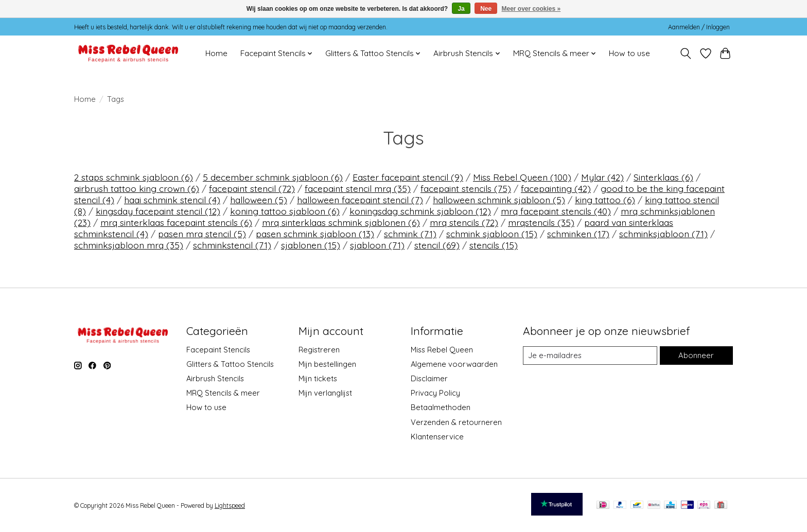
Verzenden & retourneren (456, 422)
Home (216, 53)
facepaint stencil (252, 188)
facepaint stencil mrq (358, 188)
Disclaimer (429, 378)
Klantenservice (437, 437)
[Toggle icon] (686, 54)
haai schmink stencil (172, 200)
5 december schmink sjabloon (273, 177)
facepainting (556, 188)
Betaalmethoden (441, 407)
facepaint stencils (466, 188)
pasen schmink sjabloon (315, 234)
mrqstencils (541, 222)
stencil (437, 245)
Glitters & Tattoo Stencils (230, 364)
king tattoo (605, 200)
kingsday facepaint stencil (158, 211)
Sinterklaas (663, 177)
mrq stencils (464, 222)
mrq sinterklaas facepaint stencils (176, 222)
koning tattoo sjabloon (285, 211)
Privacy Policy (435, 393)
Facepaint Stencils (218, 350)
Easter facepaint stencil (408, 177)
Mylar (602, 177)
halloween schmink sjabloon (499, 200)
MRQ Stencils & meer (223, 393)
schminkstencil (232, 245)
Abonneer (696, 355)
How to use (629, 53)
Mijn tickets (318, 378)
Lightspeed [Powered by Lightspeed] (230, 506)
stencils (494, 245)
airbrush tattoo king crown (137, 188)
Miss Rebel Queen (522, 177)
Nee (486, 9)
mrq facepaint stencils (556, 211)
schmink (410, 234)
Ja (461, 9)
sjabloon (377, 245)
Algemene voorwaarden (454, 364)
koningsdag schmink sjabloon (420, 211)
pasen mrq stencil (202, 234)
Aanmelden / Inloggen (699, 27)
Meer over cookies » (531, 9)
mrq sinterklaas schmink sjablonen (341, 222)
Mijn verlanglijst (325, 393)
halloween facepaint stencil (360, 200)
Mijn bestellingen (327, 364)
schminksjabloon (663, 234)
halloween (259, 200)
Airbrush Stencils (215, 378)
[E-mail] (590, 356)
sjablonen (311, 245)
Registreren (319, 350)
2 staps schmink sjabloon (134, 177)
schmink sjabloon (492, 234)
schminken (578, 234)
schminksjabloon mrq (129, 245)
